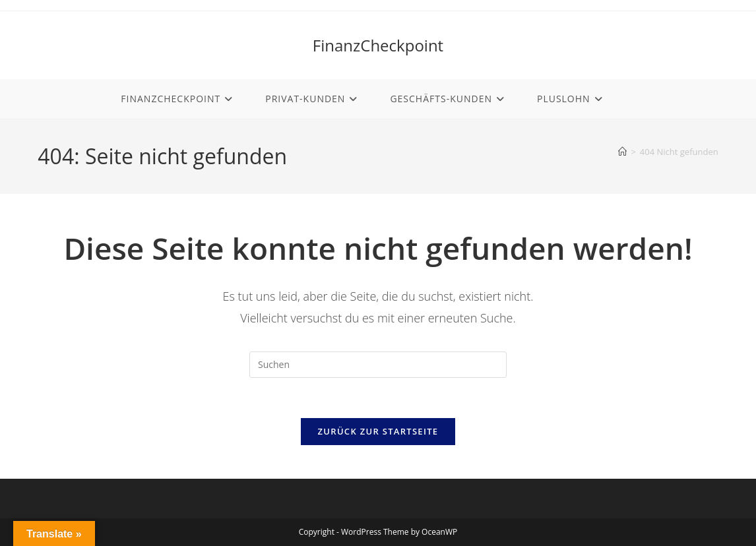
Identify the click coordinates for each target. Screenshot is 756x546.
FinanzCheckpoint (378, 45)
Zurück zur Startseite (378, 431)
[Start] (622, 152)
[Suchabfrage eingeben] (378, 365)
